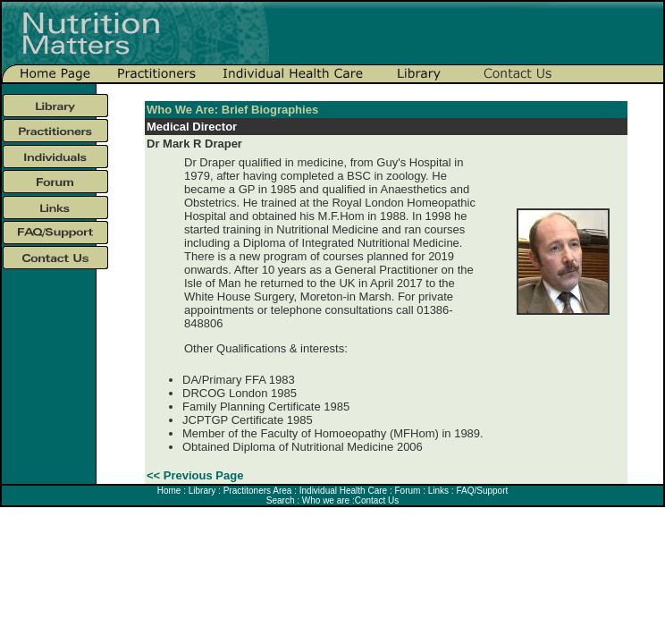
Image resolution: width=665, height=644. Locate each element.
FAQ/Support (481, 491)
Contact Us (377, 500)
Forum (407, 491)
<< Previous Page (195, 475)
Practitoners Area (258, 491)
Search (281, 500)
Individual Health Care (343, 491)
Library (202, 491)
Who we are (326, 500)
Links (438, 491)
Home (169, 491)
